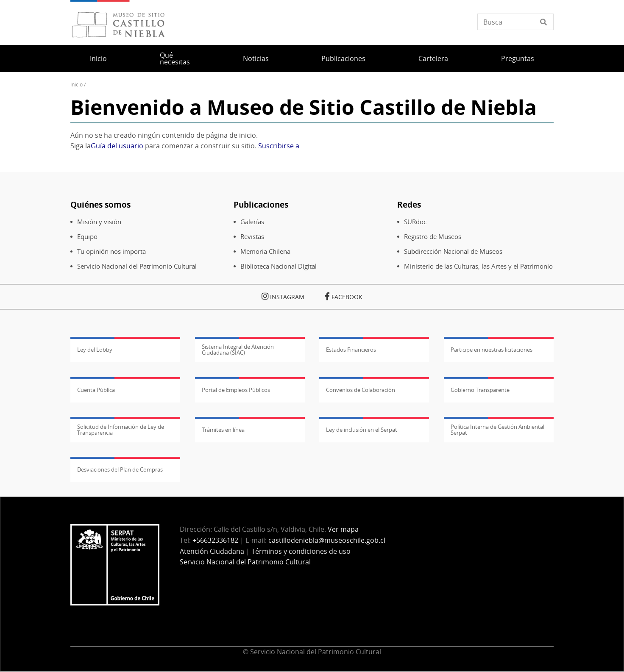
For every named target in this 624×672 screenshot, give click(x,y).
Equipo (87, 237)
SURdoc (415, 222)
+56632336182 (215, 540)
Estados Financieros (351, 350)
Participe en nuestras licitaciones (492, 350)
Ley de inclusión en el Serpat (362, 430)
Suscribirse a (279, 146)
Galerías (252, 222)
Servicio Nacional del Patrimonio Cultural (137, 266)
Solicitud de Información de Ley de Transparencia (121, 430)
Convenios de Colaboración (361, 390)
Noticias (256, 58)
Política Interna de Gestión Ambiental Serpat (497, 430)
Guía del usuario (117, 146)
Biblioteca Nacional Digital (279, 266)
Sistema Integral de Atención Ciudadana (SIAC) (238, 350)
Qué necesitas (175, 58)
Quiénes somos (100, 204)
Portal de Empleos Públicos (236, 390)
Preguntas (518, 58)
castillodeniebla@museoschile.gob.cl (327, 540)
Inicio (98, 58)
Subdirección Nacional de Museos (453, 251)
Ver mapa (343, 529)
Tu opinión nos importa (111, 251)
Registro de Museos (433, 237)
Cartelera (433, 58)
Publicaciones (343, 58)
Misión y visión (99, 222)
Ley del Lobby (95, 350)
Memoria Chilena (265, 251)
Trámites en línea (223, 430)
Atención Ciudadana (212, 551)
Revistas (252, 237)
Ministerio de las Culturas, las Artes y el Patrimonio (478, 266)
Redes (409, 204)
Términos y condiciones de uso (301, 551)
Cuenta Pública (96, 390)
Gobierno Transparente (480, 390)
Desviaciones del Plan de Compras (120, 469)
